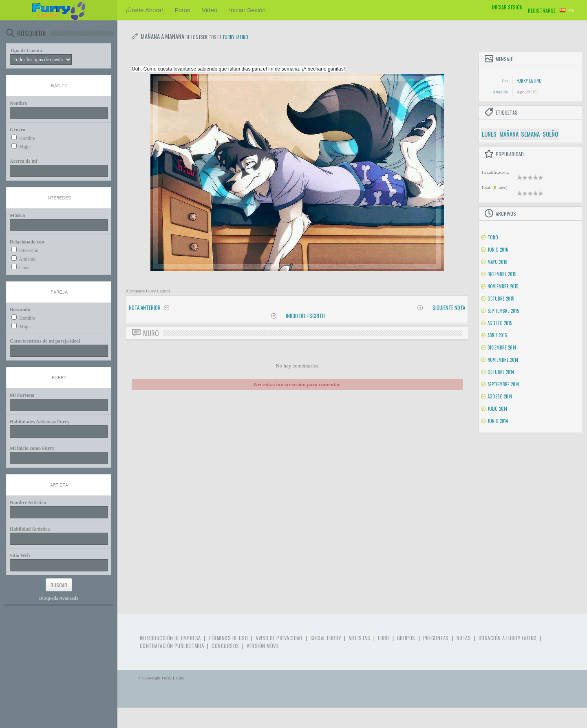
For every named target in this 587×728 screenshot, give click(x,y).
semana (530, 134)
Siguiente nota (449, 308)
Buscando (20, 310)
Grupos (406, 638)
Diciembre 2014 (502, 347)
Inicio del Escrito (305, 316)
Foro (384, 638)
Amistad (27, 259)
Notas (464, 638)
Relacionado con (27, 242)
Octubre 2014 (501, 372)
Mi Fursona (22, 395)
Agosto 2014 (500, 396)
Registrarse (542, 10)
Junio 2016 (498, 250)
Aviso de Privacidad (279, 638)
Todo (493, 237)
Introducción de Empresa (170, 638)
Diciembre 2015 (502, 274)
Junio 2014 (498, 421)
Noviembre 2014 (503, 360)
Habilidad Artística (30, 529)
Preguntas (436, 638)
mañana (509, 134)
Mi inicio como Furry (32, 448)
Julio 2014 (497, 409)
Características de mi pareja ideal (45, 341)
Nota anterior (145, 308)
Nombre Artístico (28, 502)
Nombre (18, 103)
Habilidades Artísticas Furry (40, 422)
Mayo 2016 (498, 262)
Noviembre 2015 (503, 286)
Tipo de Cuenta (26, 51)
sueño (550, 134)
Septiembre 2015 (503, 311)
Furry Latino (236, 37)
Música (17, 215)
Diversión (29, 250)
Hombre (27, 138)
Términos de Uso (228, 638)
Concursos (225, 646)
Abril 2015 (497, 335)
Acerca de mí (23, 161)
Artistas (359, 638)
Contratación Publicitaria (172, 646)
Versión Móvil (263, 646)
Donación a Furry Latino (508, 638)
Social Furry (325, 638)
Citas (24, 268)
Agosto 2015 (500, 323)
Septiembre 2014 (503, 384)
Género (18, 130)
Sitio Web (20, 555)
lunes (489, 134)
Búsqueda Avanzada (59, 598)
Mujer (25, 147)
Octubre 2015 (501, 299)
